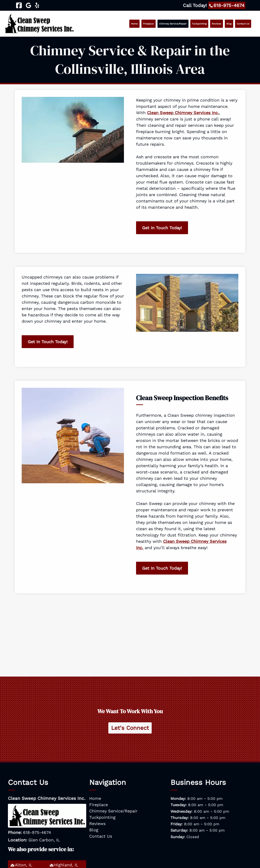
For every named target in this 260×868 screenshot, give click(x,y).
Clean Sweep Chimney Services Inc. (183, 113)
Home (134, 24)
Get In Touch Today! (162, 228)
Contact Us (243, 24)
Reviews (216, 24)
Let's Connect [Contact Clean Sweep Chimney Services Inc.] (130, 728)
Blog (229, 24)
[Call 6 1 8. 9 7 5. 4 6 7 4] (227, 5)
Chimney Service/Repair (173, 24)
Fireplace (148, 24)
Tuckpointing (199, 24)
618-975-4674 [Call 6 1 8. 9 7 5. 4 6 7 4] (37, 832)
